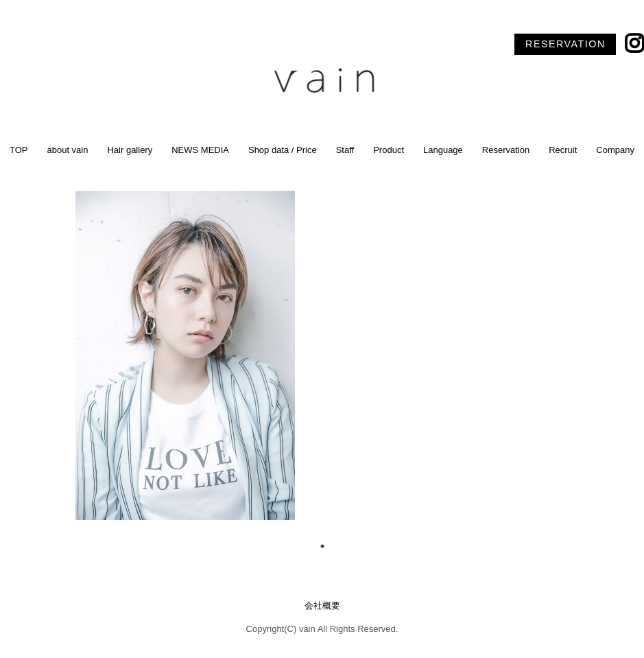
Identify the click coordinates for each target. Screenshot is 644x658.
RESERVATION (565, 44)
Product (389, 150)
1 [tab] (322, 546)
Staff (345, 150)
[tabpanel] (322, 355)
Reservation (506, 150)
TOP (19, 150)
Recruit (563, 150)
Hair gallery (130, 150)
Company (615, 150)
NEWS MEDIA (200, 150)
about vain (67, 150)
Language (443, 150)
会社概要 (322, 606)
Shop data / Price (283, 150)
